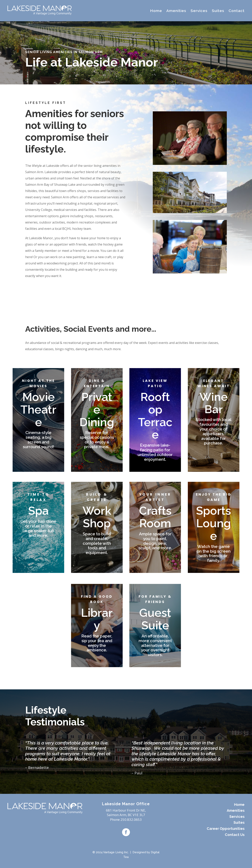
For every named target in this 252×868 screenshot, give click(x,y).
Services (199, 11)
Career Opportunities (226, 829)
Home (156, 11)
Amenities (176, 11)
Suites (218, 11)
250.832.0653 (131, 820)
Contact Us (235, 835)
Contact (237, 11)
